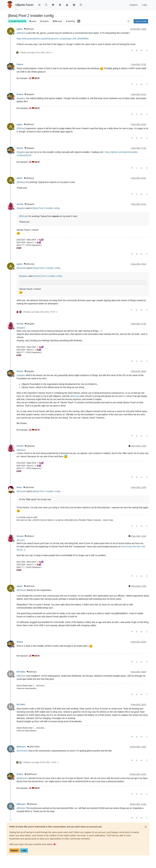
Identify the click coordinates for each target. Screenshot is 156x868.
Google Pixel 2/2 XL (17, 21)
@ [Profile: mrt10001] (22, 751)
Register (14, 851)
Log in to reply (141, 21)
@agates (29, 94)
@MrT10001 (33, 747)
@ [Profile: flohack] (21, 33)
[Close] (146, 827)
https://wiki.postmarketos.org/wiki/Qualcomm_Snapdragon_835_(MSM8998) (53, 39)
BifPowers (21, 747)
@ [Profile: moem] (21, 540)
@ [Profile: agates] (21, 98)
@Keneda (29, 264)
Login (24, 851)
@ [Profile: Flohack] (21, 590)
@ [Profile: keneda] (21, 268)
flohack (20, 64)
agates (20, 29)
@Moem (29, 536)
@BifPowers (31, 774)
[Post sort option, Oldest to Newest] (129, 21)
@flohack (29, 29)
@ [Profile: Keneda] (75, 396)
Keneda (20, 204)
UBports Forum (24, 5)
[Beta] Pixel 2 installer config (46, 208)
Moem (19, 487)
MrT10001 (21, 672)
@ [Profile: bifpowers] (22, 778)
